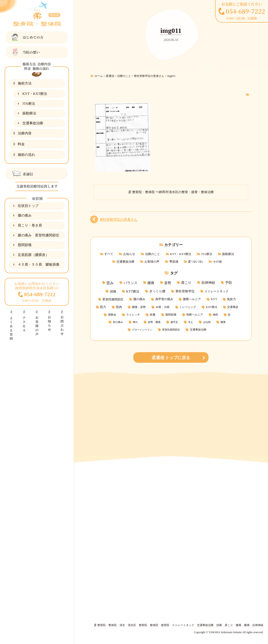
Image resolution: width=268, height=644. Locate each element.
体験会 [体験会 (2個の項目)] (112, 315)
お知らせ (129, 254)
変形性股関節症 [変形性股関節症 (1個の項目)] (171, 330)
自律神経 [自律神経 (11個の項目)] (208, 283)
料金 (21, 144)
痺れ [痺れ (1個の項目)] (135, 322)
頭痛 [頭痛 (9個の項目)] (113, 291)
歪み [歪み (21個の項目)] (110, 283)
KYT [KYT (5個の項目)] (214, 299)
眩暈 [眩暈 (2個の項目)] (153, 315)
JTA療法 (29, 103)
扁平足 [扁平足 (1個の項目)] (174, 322)
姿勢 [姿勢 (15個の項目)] (168, 283)
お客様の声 (152, 262)
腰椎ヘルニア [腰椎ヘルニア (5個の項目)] (192, 299)
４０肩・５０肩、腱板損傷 (39, 264)
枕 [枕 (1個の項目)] (229, 315)
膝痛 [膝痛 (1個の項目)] (223, 322)
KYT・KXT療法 (35, 94)
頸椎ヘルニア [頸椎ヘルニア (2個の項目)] (195, 315)
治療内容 (25, 133)
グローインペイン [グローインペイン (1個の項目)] (142, 330)
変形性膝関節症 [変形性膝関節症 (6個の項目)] (113, 299)
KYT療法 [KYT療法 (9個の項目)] (133, 291)
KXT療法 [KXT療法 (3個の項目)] (212, 307)
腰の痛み (25, 215)
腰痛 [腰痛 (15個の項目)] (151, 283)
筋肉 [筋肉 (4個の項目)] (119, 307)
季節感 (174, 262)
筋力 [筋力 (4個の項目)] (103, 307)
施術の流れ (26, 155)
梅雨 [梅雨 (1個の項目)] (215, 315)
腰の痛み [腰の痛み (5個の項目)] (139, 299)
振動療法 (29, 113)
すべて (109, 254)
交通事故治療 (33, 123)
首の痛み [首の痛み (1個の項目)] (118, 322)
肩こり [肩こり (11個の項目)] (186, 283)
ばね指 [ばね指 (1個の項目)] (207, 322)
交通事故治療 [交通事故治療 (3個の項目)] (198, 330)
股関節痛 (25, 245)
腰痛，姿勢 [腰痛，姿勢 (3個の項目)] (139, 307)
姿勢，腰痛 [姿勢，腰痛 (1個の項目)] (154, 322)
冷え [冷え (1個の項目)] (191, 322)
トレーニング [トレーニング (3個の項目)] (188, 307)
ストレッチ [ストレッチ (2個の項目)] (133, 315)
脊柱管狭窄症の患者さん (118, 219)
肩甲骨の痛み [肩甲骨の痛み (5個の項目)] (164, 299)
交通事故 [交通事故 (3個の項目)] (233, 307)
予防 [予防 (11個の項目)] (229, 283)
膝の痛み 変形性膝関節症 (39, 235)
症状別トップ (28, 206)
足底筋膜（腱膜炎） (33, 255)
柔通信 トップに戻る (171, 358)
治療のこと (153, 254)
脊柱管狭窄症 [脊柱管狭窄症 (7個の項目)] (185, 291)
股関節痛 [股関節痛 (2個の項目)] (171, 315)
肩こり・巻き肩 (30, 225)
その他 (217, 262)
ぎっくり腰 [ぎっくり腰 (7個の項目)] (157, 291)
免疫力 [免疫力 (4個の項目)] (231, 299)
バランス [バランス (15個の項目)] (131, 283)
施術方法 (25, 83)
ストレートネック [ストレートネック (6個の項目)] (217, 291)
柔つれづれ (195, 262)
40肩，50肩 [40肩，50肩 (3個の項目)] (163, 307)
